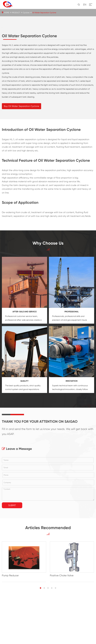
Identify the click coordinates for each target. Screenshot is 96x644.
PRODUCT (16, 13)
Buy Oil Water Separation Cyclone (21, 152)
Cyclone (26, 13)
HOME (7, 13)
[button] (40, 634)
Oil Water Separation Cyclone (44, 13)
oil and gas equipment (71, 366)
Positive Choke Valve (62, 621)
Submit (12, 551)
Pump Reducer (10, 621)
